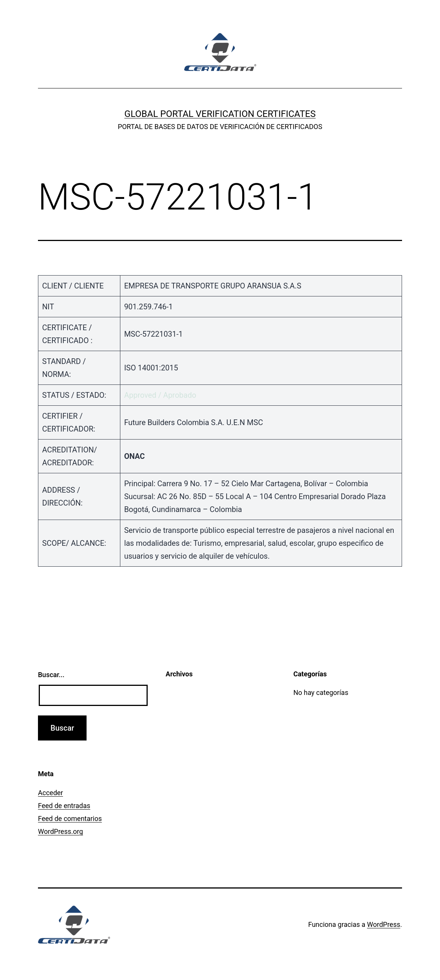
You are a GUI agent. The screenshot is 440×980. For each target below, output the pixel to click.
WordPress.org (61, 831)
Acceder (50, 793)
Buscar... (51, 675)
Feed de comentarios (70, 819)
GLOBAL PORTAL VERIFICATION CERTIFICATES (220, 114)
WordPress (384, 924)
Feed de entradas (64, 806)
